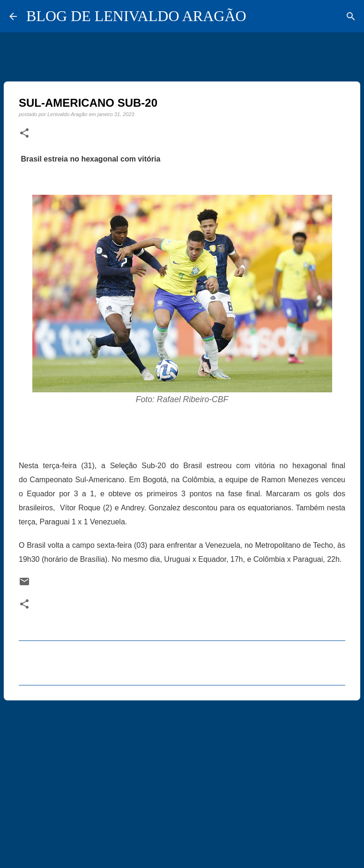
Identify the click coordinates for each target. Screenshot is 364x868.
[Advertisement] (182, 780)
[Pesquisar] (351, 16)
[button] (24, 133)
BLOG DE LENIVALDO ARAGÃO (136, 16)
